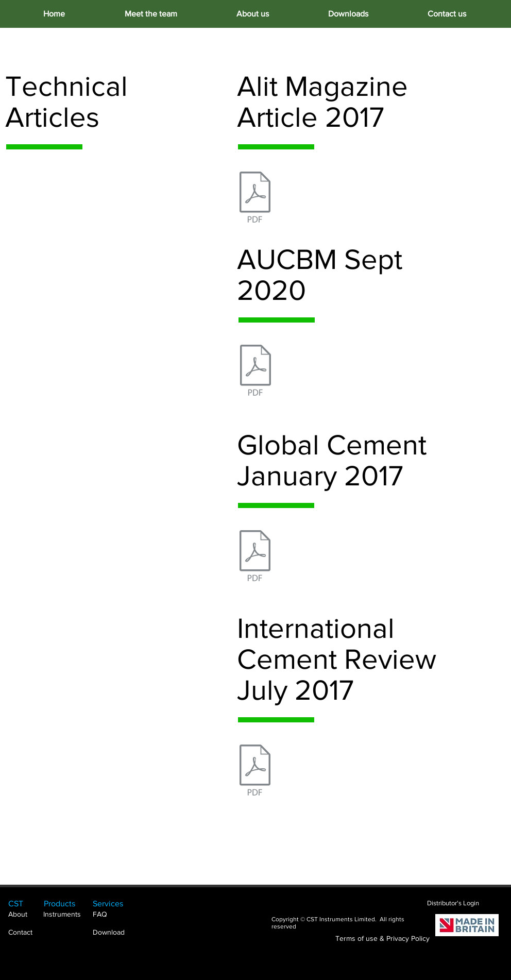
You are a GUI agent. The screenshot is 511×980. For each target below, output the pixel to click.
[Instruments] (68, 915)
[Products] (69, 904)
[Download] (113, 933)
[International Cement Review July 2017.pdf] (255, 771)
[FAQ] (114, 915)
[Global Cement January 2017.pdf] (255, 557)
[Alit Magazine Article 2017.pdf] (255, 198)
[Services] (114, 904)
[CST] (24, 904)
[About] (24, 915)
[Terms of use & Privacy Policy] (382, 939)
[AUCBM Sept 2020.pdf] (255, 371)
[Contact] (24, 933)
